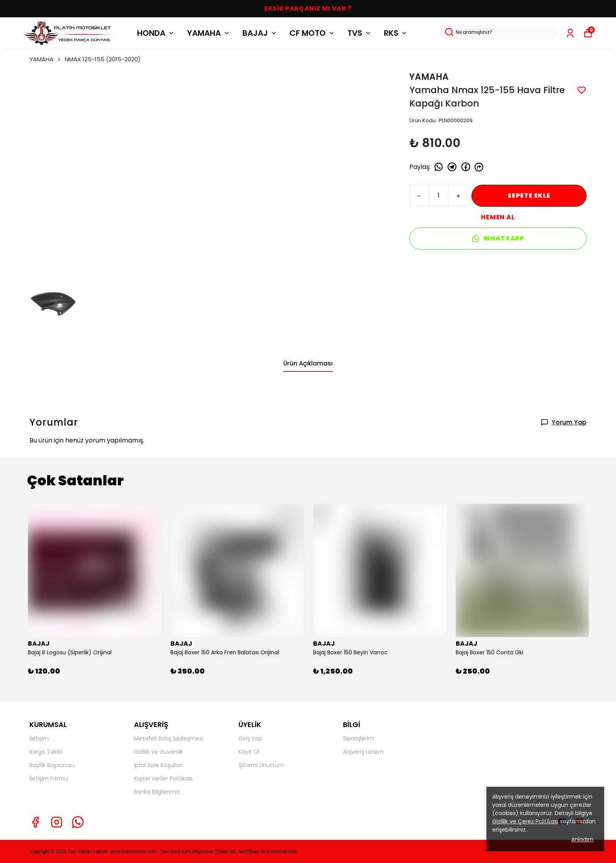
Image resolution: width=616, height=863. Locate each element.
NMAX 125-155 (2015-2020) (103, 59)
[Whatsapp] (78, 822)
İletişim (39, 738)
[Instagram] (57, 822)
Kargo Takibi (46, 752)
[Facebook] (35, 822)
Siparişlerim (358, 738)
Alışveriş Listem (363, 752)
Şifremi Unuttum (261, 765)
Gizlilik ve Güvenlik (158, 752)
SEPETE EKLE (529, 196)
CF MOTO (313, 33)
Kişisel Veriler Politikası (163, 779)
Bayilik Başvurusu (52, 765)
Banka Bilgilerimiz (157, 792)
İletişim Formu (49, 779)
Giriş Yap (250, 738)
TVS (360, 33)
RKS (396, 33)
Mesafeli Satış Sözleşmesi (169, 738)
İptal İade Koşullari (158, 765)
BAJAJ (260, 33)
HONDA (156, 33)
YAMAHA (209, 33)
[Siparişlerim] (570, 33)
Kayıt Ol (249, 752)
